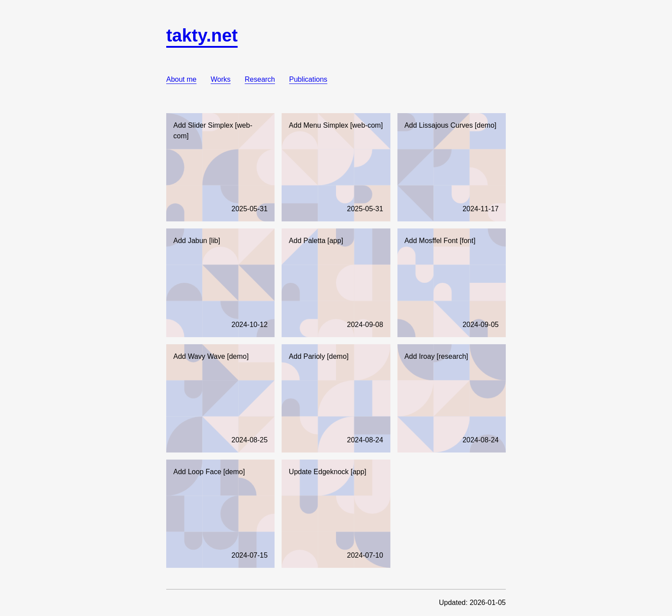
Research (260, 79)
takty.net (202, 35)
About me (181, 79)
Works (220, 79)
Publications (308, 79)
